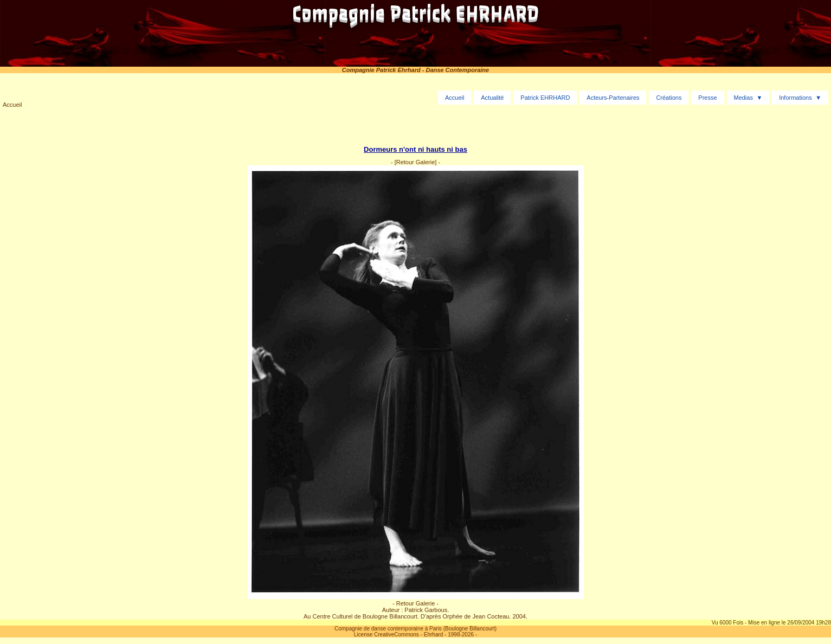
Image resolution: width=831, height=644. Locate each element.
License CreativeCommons (386, 635)
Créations (669, 98)
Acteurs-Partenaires (613, 98)
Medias (743, 98)
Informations (795, 98)
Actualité (492, 98)
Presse (707, 98)
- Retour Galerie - (415, 603)
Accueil (12, 105)
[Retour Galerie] (416, 162)
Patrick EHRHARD (545, 98)
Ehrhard (434, 635)
